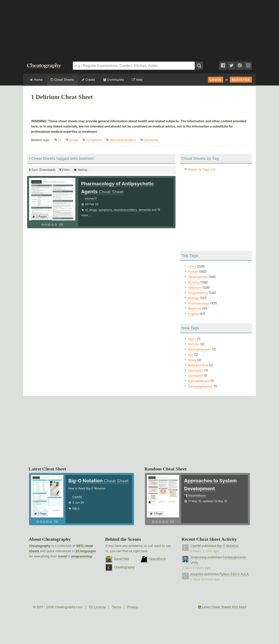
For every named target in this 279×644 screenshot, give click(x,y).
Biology (194, 298)
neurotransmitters (125, 210)
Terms (116, 607)
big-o (76, 508)
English (193, 314)
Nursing (194, 282)
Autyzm (194, 344)
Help (137, 80)
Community (114, 80)
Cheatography (40, 546)
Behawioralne (198, 365)
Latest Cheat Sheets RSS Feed (222, 607)
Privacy (133, 607)
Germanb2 (196, 370)
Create (88, 80)
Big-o (192, 339)
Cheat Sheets (62, 80)
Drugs (74, 140)
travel (62, 556)
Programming (198, 293)
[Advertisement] (139, 29)
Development (198, 277)
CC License (97, 607)
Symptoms (94, 140)
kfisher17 (91, 198)
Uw (191, 355)
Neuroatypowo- (200, 349)
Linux (192, 266)
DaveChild (121, 559)
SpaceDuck (157, 559)
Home (36, 80)
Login (216, 80)
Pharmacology (199, 303)
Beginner (195, 308)
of (87, 210)
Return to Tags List (202, 169)
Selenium (195, 288)
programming (81, 556)
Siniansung (198, 557)
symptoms (105, 210)
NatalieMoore (197, 495)
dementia (145, 210)
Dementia (151, 140)
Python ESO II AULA (234, 574)
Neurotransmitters (123, 140)
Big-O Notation (228, 546)
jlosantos (197, 574)
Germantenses (199, 381)
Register (241, 80)
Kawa (192, 360)
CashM (77, 497)
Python (193, 272)
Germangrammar (201, 386)
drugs (93, 210)
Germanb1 (195, 376)
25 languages (86, 551)
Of (60, 140)
